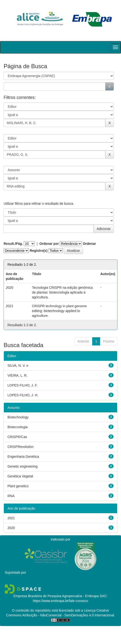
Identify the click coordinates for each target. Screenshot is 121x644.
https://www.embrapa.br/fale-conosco (60, 601)
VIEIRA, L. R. (17, 375)
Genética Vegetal (20, 476)
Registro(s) (39, 251)
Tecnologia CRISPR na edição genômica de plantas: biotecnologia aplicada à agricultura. (62, 292)
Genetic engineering (22, 466)
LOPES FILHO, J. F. (22, 385)
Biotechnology (18, 417)
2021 (11, 518)
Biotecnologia (18, 427)
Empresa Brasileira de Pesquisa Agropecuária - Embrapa (56, 596)
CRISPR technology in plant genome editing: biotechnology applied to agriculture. (59, 311)
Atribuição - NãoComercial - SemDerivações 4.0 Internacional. (68, 615)
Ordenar (89, 244)
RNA (11, 496)
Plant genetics (18, 486)
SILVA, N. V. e (18, 366)
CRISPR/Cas (17, 437)
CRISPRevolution (21, 447)
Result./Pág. (13, 244)
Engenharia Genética (23, 457)
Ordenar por (49, 244)
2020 (11, 528)
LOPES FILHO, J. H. (23, 395)
